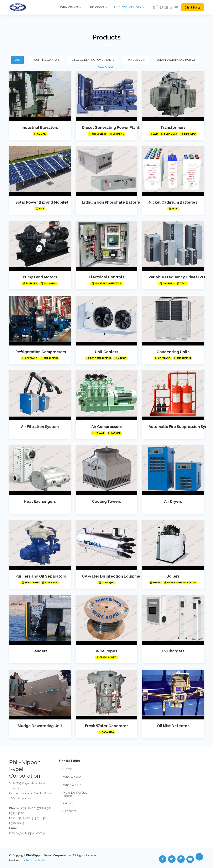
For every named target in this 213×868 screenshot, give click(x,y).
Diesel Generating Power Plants (112, 127)
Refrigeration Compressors (41, 352)
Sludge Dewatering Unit (40, 726)
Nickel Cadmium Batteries (173, 202)
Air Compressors (106, 427)
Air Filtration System (40, 427)
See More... (107, 67)
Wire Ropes (106, 651)
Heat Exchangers (40, 501)
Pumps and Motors (40, 277)
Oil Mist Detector (173, 726)
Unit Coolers (106, 352)
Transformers (173, 127)
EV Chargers (173, 651)
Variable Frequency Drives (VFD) (178, 277)
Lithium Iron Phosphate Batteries (113, 202)
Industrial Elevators (40, 127)
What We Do (72, 785)
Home (68, 769)
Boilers (173, 576)
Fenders (40, 651)
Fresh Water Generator (106, 726)
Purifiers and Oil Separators (41, 576)
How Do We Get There (75, 794)
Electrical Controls (106, 277)
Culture (68, 803)
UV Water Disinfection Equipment (113, 576)
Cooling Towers (106, 501)
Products (106, 37)
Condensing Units (173, 352)
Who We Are (72, 777)
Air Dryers (173, 501)
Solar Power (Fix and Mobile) (42, 202)
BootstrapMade (35, 860)
